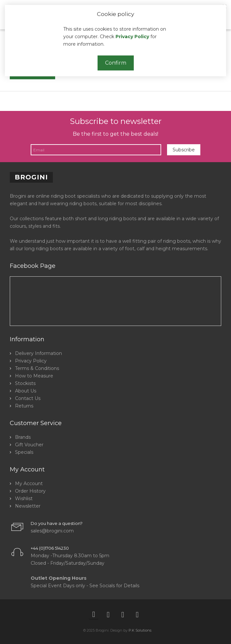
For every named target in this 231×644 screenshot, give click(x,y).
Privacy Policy (132, 37)
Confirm (116, 63)
